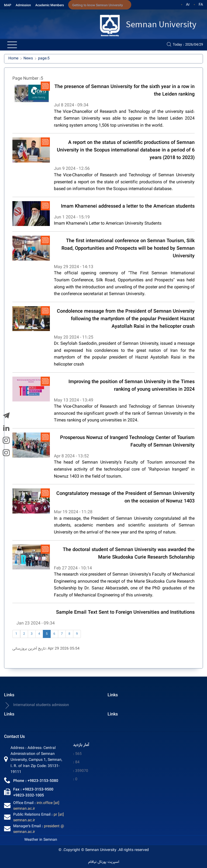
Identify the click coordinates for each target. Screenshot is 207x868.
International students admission (37, 705)
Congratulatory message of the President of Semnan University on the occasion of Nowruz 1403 (125, 498)
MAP (8, 5)
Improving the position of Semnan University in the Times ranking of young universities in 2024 (132, 386)
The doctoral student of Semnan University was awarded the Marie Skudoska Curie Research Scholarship (129, 554)
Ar (188, 5)
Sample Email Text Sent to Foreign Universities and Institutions (125, 613)
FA (201, 5)
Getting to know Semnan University (98, 5)
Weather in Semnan (41, 840)
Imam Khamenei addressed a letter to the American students (128, 207)
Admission (23, 5)
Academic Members (50, 5)
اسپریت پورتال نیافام (104, 862)
